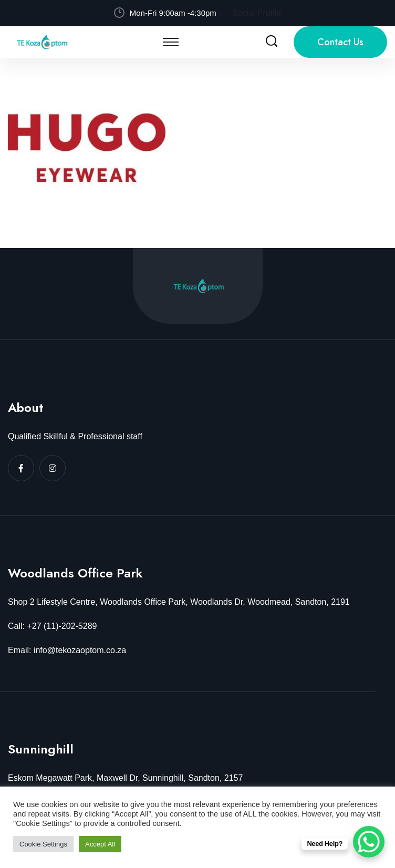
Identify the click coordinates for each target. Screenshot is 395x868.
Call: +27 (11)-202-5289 (52, 626)
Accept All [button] (100, 844)
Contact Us (340, 42)
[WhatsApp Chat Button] (369, 842)
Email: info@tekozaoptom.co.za (67, 650)
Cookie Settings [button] (43, 844)
